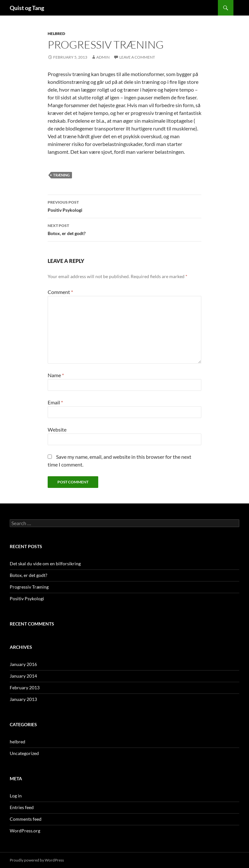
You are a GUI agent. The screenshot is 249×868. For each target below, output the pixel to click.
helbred (56, 34)
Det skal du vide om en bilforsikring (45, 564)
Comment (60, 292)
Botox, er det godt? (124, 229)
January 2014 (23, 676)
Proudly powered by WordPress (37, 860)
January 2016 (23, 664)
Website (57, 429)
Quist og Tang (27, 8)
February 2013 (25, 688)
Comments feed (26, 819)
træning (61, 175)
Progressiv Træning (29, 587)
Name (56, 375)
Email (55, 402)
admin (103, 57)
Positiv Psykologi (124, 206)
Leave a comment (137, 57)
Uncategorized (24, 753)
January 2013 (23, 699)
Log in (16, 796)
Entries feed (22, 807)
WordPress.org (25, 831)
